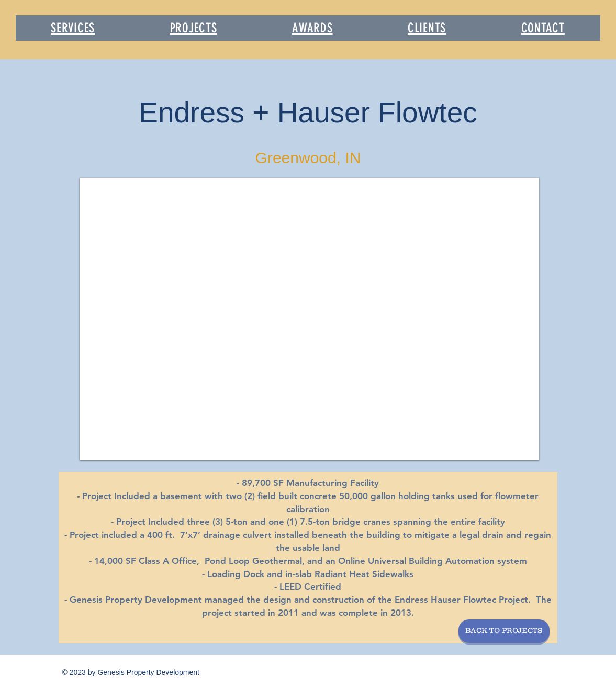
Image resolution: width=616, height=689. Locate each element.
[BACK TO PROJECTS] (504, 631)
